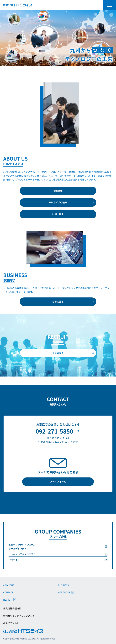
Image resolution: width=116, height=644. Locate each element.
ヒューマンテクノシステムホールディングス (22, 547)
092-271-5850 (54, 431)
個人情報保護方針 (12, 609)
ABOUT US (9, 585)
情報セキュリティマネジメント (19, 616)
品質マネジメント (12, 623)
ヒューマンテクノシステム (22, 554)
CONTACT (8, 592)
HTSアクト (14, 560)
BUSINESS (63, 585)
